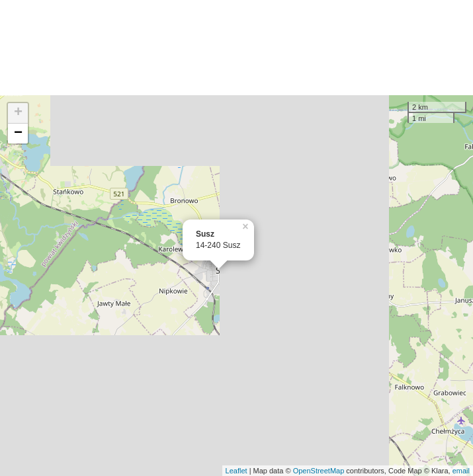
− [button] (18, 134)
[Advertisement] (236, 48)
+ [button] (18, 113)
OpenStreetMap (319, 471)
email (461, 471)
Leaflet (236, 471)
